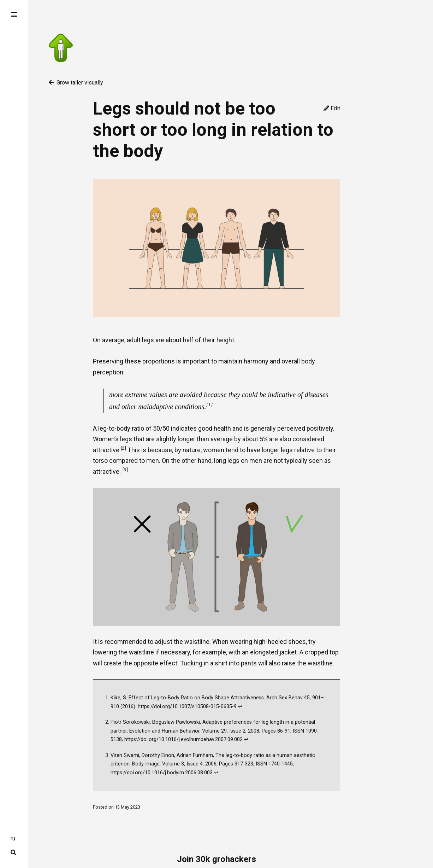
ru (13, 838)
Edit (332, 108)
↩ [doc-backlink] (240, 707)
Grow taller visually (76, 83)
